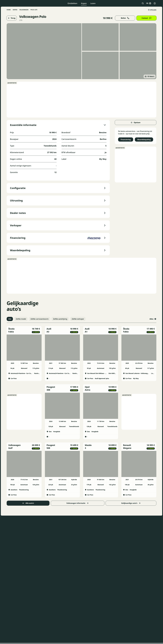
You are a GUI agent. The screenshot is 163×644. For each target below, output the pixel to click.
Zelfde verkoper (78, 319)
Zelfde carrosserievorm (40, 319)
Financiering (126, 140)
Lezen (93, 3)
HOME (9, 10)
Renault (127, 445)
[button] (24, 330)
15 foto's (150, 76)
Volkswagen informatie (78, 503)
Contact (146, 18)
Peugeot (51, 387)
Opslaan (152, 10)
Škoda (11, 329)
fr (149, 3)
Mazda (88, 445)
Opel (87, 387)
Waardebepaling (144, 140)
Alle (10, 319)
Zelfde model (21, 319)
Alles (153, 319)
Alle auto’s (28, 503)
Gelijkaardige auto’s (131, 503)
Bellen (125, 18)
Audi (49, 329)
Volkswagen (24, 10)
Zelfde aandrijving (60, 319)
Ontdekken (72, 3)
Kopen (84, 3)
